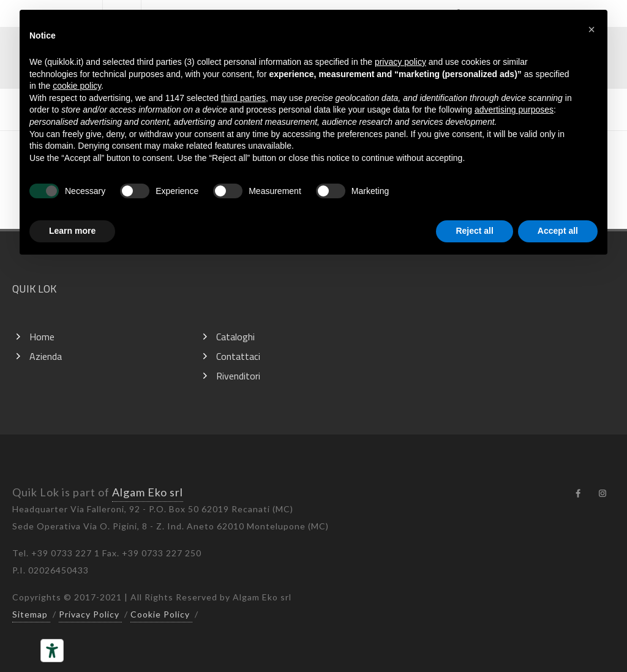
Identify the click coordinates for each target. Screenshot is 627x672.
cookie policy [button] (77, 86)
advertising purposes (514, 110)
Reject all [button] (474, 231)
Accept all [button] (558, 231)
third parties (243, 98)
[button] (591, 29)
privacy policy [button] (400, 62)
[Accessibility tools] (52, 651)
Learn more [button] (72, 231)
